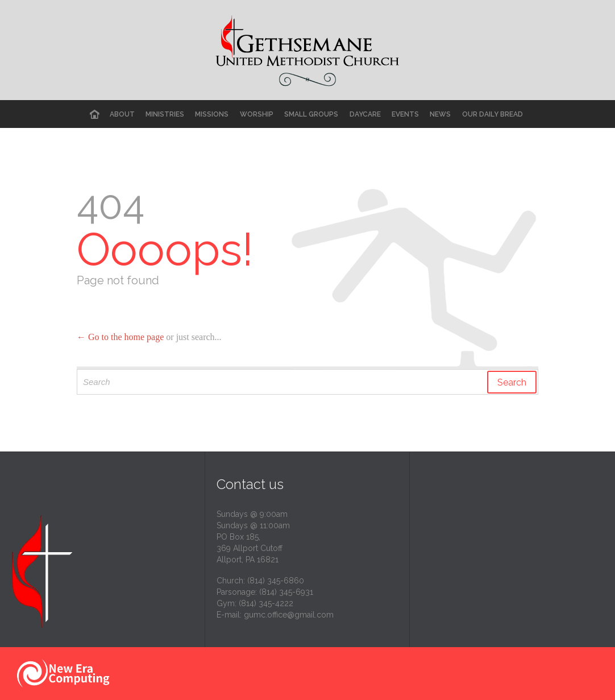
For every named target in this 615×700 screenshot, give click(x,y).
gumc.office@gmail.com (289, 615)
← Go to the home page (120, 337)
